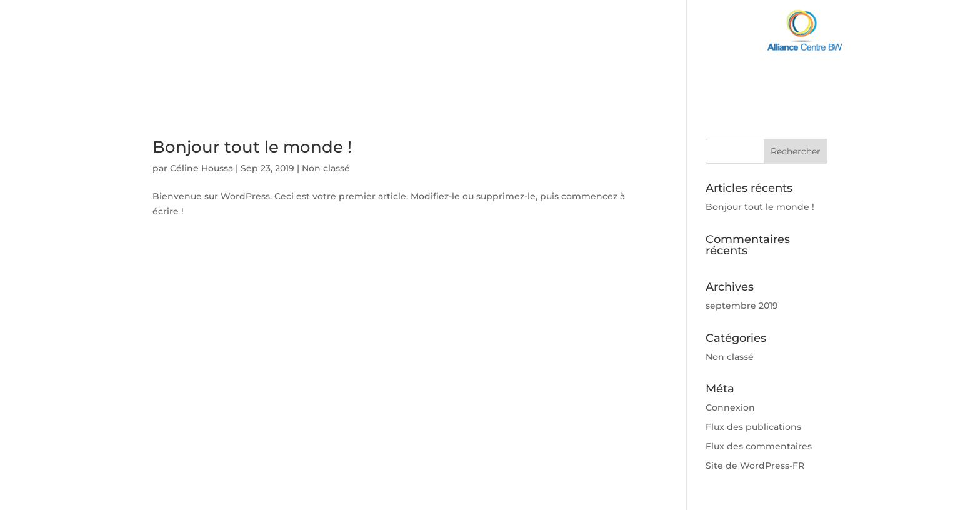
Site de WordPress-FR (755, 466)
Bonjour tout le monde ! (252, 147)
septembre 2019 (742, 306)
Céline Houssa (202, 168)
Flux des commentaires (759, 446)
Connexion (730, 407)
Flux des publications (753, 427)
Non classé (326, 168)
